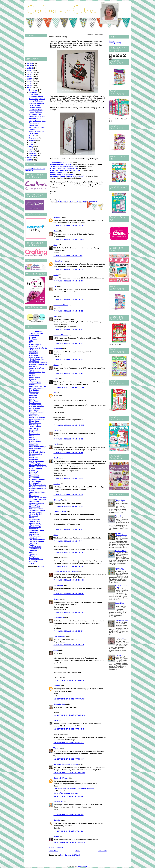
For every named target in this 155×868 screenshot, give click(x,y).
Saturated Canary (37, 503)
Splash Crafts (35, 527)
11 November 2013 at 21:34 (69, 631)
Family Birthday (36, 405)
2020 (30, 72)
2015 (30, 83)
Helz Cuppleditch (36, 419)
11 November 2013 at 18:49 (69, 530)
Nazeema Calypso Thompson (66, 764)
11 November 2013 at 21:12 (68, 612)
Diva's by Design (57, 172)
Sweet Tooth (34, 125)
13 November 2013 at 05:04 (69, 773)
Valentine (33, 554)
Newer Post (53, 851)
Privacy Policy (115, 43)
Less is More (35, 434)
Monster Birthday (36, 96)
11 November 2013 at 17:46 (69, 478)
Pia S (56, 444)
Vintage (32, 556)
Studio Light (34, 532)
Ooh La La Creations (38, 467)
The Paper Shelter (37, 541)
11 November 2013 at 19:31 (68, 566)
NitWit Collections (37, 461)
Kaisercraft (34, 430)
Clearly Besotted (36, 357)
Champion (119, 655)
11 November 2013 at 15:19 (68, 360)
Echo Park (34, 401)
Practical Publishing (37, 488)
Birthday (33, 337)
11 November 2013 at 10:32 (69, 239)
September (34, 138)
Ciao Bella (34, 355)
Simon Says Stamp (37, 510)
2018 (30, 77)
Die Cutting (34, 390)
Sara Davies (34, 496)
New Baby (33, 457)
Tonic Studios (35, 549)
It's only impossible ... (121, 534)
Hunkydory (34, 425)
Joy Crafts (34, 428)
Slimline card (35, 519)
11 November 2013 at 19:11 (68, 541)
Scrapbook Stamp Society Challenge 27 (67, 176)
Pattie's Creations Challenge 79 (64, 168)
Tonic (32, 545)
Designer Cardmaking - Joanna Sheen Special (35, 382)
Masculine (34, 445)
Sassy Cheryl (35, 501)
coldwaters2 (59, 618)
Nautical (33, 456)
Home (78, 851)
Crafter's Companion (38, 363)
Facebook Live (35, 403)
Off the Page (35, 463)
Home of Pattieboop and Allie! (66, 793)
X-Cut (32, 563)
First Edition (34, 410)
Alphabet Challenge (58, 163)
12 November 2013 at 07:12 (69, 680)
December (34, 90)
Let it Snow (33, 133)
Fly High (118, 516)
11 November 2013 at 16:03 (69, 387)
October (33, 136)
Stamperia (34, 529)
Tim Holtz (33, 543)
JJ (55, 392)
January (33, 155)
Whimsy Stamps (36, 560)
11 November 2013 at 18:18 (68, 495)
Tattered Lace (35, 536)
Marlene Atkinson (61, 335)
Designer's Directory (38, 386)
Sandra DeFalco (60, 778)
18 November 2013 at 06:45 (69, 842)
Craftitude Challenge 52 (61, 164)
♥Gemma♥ (58, 349)
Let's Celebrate (35, 108)
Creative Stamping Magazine (37, 373)
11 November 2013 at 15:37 (69, 373)
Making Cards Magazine (35, 442)
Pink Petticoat (35, 481)
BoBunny (33, 339)
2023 (30, 66)
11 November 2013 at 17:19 (68, 453)
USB (31, 552)
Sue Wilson (34, 534)
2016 (30, 81)
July (31, 142)
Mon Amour (120, 638)
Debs (56, 430)
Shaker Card (34, 507)
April (31, 149)
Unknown (57, 217)
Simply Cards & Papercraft (36, 515)
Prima (32, 490)
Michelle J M (59, 261)
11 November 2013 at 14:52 (69, 343)
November (34, 92)
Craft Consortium (37, 359)
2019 (30, 74)
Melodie (57, 685)
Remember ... (34, 123)
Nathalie (57, 820)
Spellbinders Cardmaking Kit (36, 524)
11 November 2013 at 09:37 (69, 226)
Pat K (56, 720)
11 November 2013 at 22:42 (69, 645)
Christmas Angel (36, 110)
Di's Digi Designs (36, 388)
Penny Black (34, 477)
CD (31, 343)
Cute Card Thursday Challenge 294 (65, 170)
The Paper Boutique (37, 539)
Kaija (56, 316)
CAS (31, 341)
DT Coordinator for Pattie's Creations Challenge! (74, 788)
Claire (56, 379)
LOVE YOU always (36, 103)
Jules (56, 650)
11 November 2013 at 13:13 (68, 270)
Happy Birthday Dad (37, 121)
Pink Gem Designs (37, 479)
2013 (30, 88)
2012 (30, 158)
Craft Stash (34, 361)
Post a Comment (56, 847)
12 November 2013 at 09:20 (69, 715)
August (32, 140)
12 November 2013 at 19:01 (69, 759)
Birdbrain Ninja (35, 118)
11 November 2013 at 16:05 (69, 425)
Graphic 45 (34, 415)
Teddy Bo (33, 538)
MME (32, 437)
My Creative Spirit (37, 452)
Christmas (34, 353)
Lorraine (57, 484)
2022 (30, 68)
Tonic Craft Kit (35, 547)
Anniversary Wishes (37, 99)
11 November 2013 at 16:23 (69, 439)
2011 (30, 160)
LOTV (32, 432)
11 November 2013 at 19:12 (68, 552)
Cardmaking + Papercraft (35, 345)
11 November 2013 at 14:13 (68, 300)
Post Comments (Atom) (70, 855)
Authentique (34, 335)
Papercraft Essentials (34, 473)
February (33, 153)
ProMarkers (83, 202)
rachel (56, 275)
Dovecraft (33, 397)
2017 (30, 79)
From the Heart (68, 202)
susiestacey (58, 585)
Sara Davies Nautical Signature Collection (38, 498)
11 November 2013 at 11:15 (68, 256)
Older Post (102, 851)
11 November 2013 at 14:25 (69, 311)
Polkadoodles (35, 483)
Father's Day (35, 408)
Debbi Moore (35, 377)
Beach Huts (119, 603)
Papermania (34, 476)
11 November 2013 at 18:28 (69, 506)
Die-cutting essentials (34, 393)
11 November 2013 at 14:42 (69, 330)
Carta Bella (34, 352)
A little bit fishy (121, 551)
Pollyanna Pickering (37, 487)
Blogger (41, 567)
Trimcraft (33, 550)
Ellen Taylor (58, 801)
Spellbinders (35, 521)
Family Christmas (37, 406)
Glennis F (58, 500)
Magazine (33, 439)
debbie (56, 836)
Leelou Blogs (83, 866)
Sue (55, 231)
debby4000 (59, 704)
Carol (56, 535)
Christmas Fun (35, 114)
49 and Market (36, 332)
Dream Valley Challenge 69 (62, 174)
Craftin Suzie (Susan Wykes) (66, 571)
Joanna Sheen (35, 426)
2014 (30, 86)
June (31, 145)
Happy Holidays (35, 112)
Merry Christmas (36, 101)
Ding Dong (33, 94)
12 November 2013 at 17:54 (69, 743)
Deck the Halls (35, 105)
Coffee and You (121, 620)
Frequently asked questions (36, 413)
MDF (31, 436)
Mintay (32, 450)
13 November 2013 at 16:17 (69, 796)
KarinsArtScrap (60, 511)
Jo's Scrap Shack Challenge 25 (63, 166)
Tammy (56, 748)
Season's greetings (37, 131)
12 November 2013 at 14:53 (69, 729)
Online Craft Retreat (38, 465)
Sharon (57, 599)
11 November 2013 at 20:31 (69, 594)
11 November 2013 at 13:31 (68, 281)
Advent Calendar (36, 333)
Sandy (56, 365)
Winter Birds (120, 500)
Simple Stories (35, 512)
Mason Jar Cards (61, 305)
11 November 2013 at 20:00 (69, 580)
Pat (55, 286)
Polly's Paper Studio (38, 485)
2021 (30, 70)
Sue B (56, 458)
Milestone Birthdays (38, 446)
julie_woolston (60, 636)
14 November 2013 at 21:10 (69, 831)
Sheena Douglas (36, 508)
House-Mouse (35, 423)
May (31, 147)
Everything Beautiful (119, 569)
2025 (30, 64)
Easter (32, 399)
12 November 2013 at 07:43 (69, 699)
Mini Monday (35, 448)
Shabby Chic (35, 505)
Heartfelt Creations (37, 417)
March (32, 151)
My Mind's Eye (36, 454)
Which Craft (34, 558)
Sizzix (32, 518)
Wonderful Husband (37, 116)
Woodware (34, 561)
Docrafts (33, 395)
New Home (34, 459)
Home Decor (35, 421)
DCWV (32, 375)
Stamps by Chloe (37, 530)
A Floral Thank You (121, 586)
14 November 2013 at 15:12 (69, 815)
